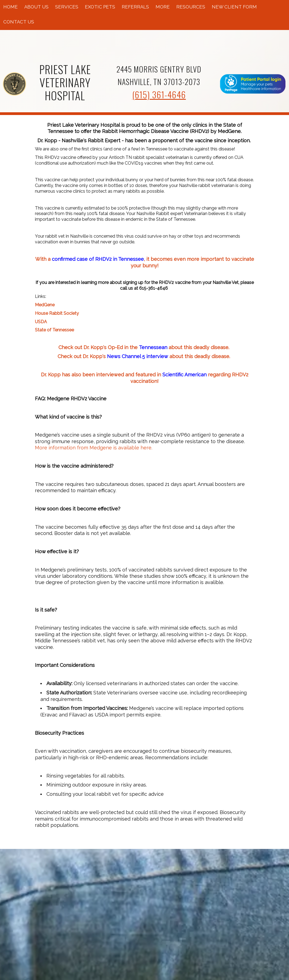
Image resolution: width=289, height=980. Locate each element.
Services (67, 7)
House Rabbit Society (57, 313)
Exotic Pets (100, 7)
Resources (191, 7)
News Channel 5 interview (138, 356)
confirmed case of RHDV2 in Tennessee (98, 259)
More (163, 7)
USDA (41, 322)
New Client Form (234, 7)
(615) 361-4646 (159, 94)
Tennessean (153, 347)
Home (11, 7)
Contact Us (19, 22)
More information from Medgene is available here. (94, 448)
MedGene (45, 305)
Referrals (135, 7)
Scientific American (184, 375)
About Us (36, 7)
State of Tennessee (54, 330)
